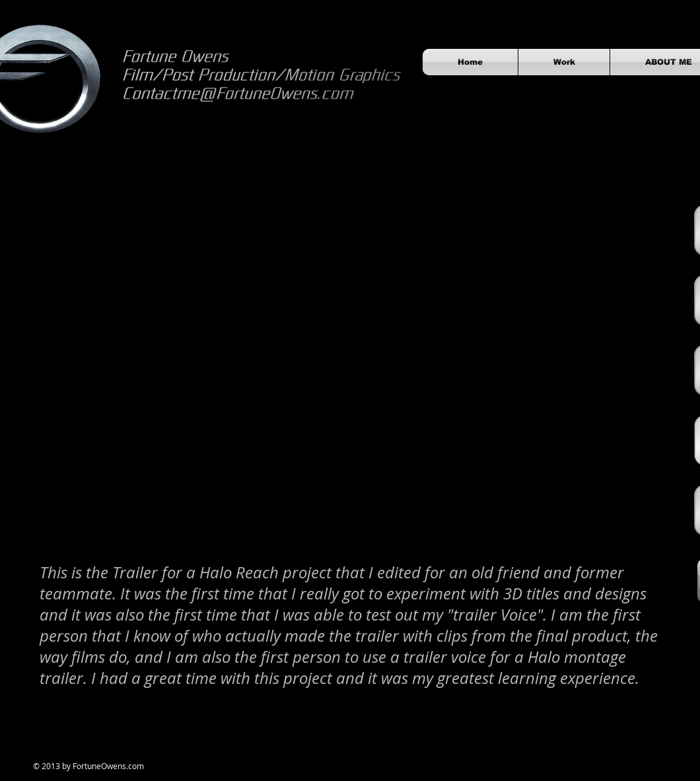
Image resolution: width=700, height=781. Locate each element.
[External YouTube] (350, 375)
